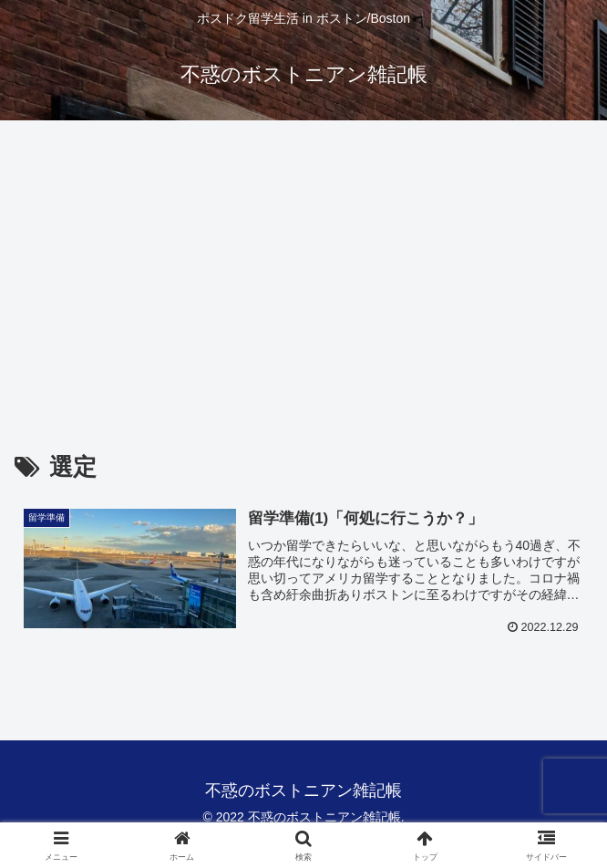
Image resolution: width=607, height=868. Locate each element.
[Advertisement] (303, 270)
